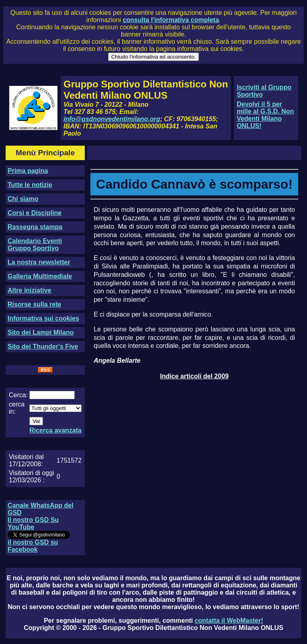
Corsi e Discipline (35, 213)
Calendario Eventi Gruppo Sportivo (35, 245)
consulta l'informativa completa (171, 20)
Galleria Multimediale (40, 276)
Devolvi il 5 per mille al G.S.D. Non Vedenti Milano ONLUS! (265, 115)
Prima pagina (28, 171)
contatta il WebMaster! (229, 621)
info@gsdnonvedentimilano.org (112, 119)
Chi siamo (23, 199)
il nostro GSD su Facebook (33, 546)
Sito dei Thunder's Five (43, 346)
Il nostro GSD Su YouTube (33, 523)
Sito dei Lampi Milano (41, 332)
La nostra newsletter (39, 262)
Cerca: (18, 395)
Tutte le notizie (30, 185)
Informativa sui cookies (43, 318)
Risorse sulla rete (34, 304)
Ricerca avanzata (55, 430)
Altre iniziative (29, 290)
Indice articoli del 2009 (194, 376)
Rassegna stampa (35, 227)
